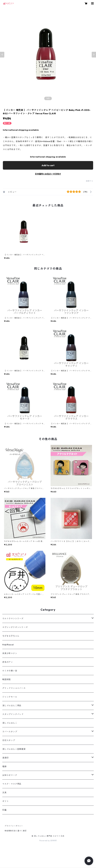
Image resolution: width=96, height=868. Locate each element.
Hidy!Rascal (8, 645)
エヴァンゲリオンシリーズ (15, 627)
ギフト (5, 801)
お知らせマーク (10, 775)
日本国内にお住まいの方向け (48, 174)
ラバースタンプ (10, 732)
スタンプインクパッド (13, 714)
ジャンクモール (10, 697)
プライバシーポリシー (14, 826)
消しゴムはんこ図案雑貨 (14, 749)
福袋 (4, 766)
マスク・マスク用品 (12, 784)
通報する (89, 181)
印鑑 (4, 810)
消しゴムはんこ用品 (12, 706)
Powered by (48, 841)
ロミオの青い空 (10, 671)
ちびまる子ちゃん (11, 636)
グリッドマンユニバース (14, 688)
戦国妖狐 (7, 679)
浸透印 (5, 758)
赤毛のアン (8, 662)
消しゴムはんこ (10, 723)
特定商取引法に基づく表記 (16, 831)
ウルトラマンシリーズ (13, 619)
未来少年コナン (10, 653)
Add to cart (48, 165)
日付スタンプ (9, 740)
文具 (4, 793)
